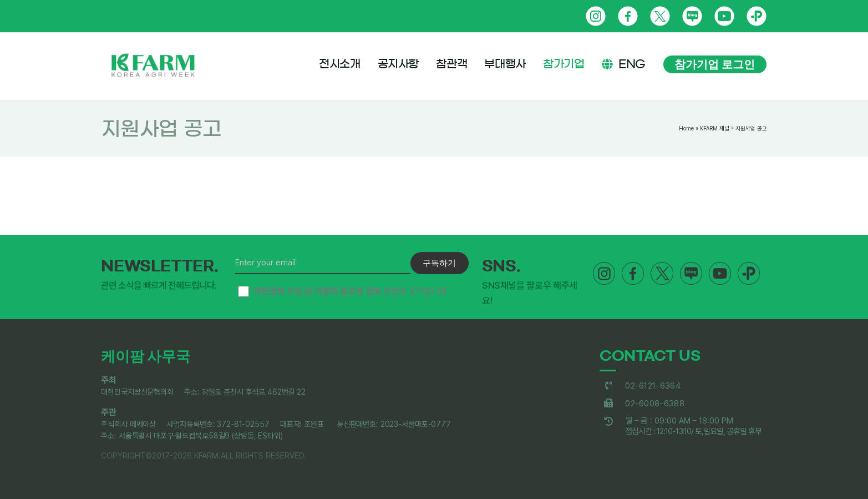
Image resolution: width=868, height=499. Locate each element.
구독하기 (439, 263)
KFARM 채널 (715, 128)
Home (686, 128)
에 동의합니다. (344, 291)
